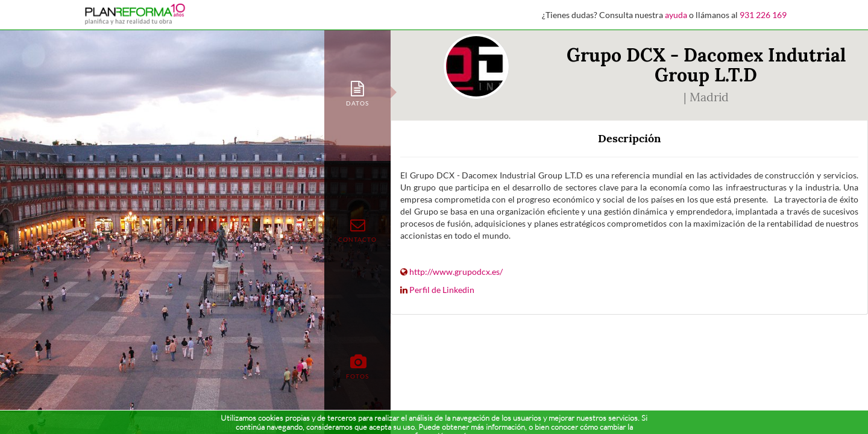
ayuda (676, 15)
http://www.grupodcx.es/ (456, 272)
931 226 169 (763, 15)
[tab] (357, 93)
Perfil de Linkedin (442, 290)
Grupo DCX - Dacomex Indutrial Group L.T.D (706, 65)
